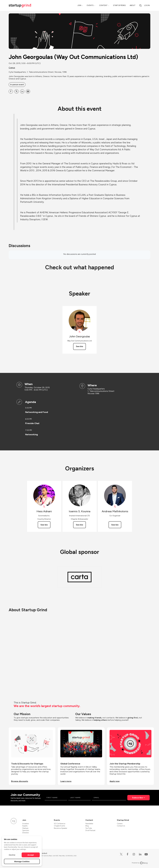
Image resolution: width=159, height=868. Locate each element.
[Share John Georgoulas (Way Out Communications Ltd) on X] (17, 91)
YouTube (89, 828)
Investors (26, 824)
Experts (25, 826)
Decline (12, 855)
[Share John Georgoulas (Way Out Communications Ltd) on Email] (28, 91)
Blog (87, 826)
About (133, 5)
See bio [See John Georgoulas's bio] (79, 346)
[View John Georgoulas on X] (80, 332)
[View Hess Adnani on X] (44, 507)
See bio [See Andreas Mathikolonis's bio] (115, 525)
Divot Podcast (90, 830)
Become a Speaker (60, 828)
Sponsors (26, 830)
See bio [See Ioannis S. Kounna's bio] (79, 525)
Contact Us (121, 826)
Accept (31, 855)
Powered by (140, 863)
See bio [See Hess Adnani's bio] (44, 525)
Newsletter (89, 824)
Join (79, 5)
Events (90, 5)
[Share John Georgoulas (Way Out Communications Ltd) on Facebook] (11, 91)
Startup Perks (119, 5)
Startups (25, 828)
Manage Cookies (22, 861)
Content (103, 5)
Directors (26, 833)
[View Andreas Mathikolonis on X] (115, 507)
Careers (120, 824)
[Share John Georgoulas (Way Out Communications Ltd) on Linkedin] (22, 91)
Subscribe (138, 798)
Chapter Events (59, 826)
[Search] (140, 5)
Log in (147, 5)
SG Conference (60, 824)
